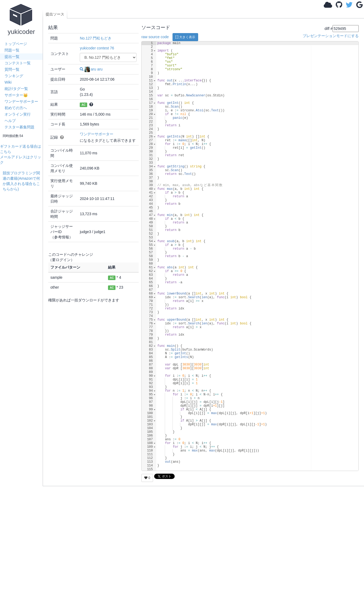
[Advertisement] (23, 272)
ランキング (14, 76)
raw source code (155, 37)
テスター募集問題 (19, 127)
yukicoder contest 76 (97, 48)
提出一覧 (12, 57)
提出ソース (55, 14)
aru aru (93, 69)
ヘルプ (10, 121)
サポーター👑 (16, 95)
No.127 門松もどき (96, 38)
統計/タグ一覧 (16, 89)
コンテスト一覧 (18, 63)
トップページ (16, 44)
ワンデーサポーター (21, 101)
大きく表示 (185, 37)
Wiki (8, 82)
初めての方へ (16, 108)
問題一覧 (12, 50)
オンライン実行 (18, 114)
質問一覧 (12, 69)
